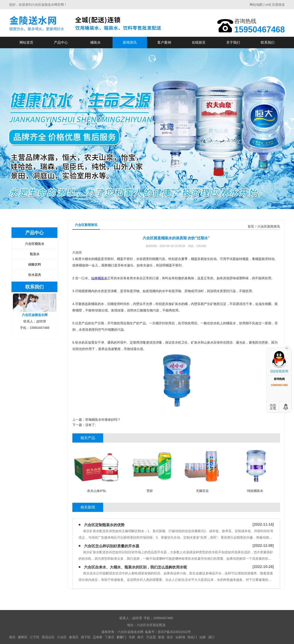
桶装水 (95, 42)
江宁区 (35, 637)
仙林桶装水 (99, 278)
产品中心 (61, 42)
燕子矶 (86, 637)
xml (268, 5)
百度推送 (278, 5)
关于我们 (233, 42)
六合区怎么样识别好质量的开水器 (112, 546)
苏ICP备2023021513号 (174, 632)
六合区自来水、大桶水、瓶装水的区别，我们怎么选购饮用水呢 (136, 567)
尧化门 (192, 637)
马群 (132, 637)
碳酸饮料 (35, 264)
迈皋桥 (98, 637)
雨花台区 (48, 637)
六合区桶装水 (35, 244)
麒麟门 (122, 637)
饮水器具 (35, 275)
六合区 (62, 637)
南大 (141, 637)
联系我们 (268, 42)
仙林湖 (180, 637)
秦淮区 (74, 637)
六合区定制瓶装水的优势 (104, 525)
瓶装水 (35, 254)
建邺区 (23, 637)
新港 (161, 637)
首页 (251, 227)
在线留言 (199, 42)
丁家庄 (110, 637)
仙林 (203, 637)
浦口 (211, 637)
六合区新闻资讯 (269, 227)
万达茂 (151, 637)
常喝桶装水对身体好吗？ (103, 420)
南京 (12, 637)
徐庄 (170, 637)
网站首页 (26, 42)
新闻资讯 (130, 42)
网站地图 (256, 5)
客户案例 (164, 42)
